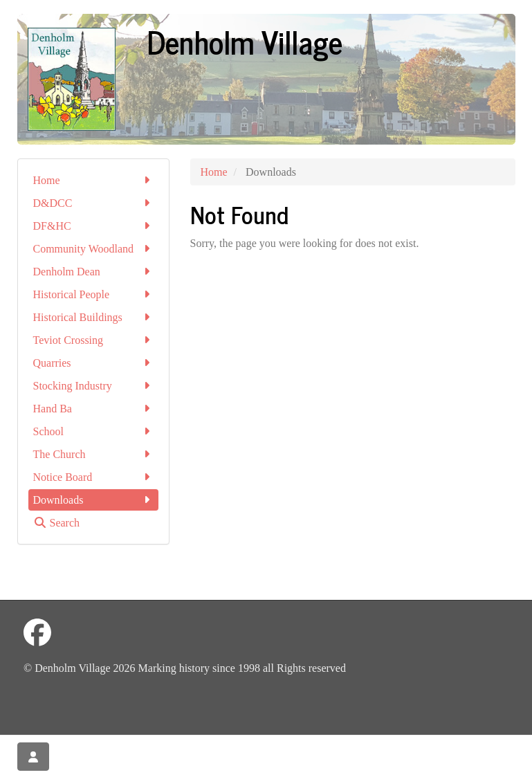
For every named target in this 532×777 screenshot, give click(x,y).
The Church (93, 454)
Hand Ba (93, 409)
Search (57, 523)
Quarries (93, 363)
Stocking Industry (93, 386)
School (93, 431)
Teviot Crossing (93, 340)
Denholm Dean (93, 272)
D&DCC (93, 203)
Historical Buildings (93, 317)
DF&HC (93, 226)
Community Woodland (93, 249)
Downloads (93, 500)
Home (93, 180)
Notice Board (93, 477)
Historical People (93, 294)
